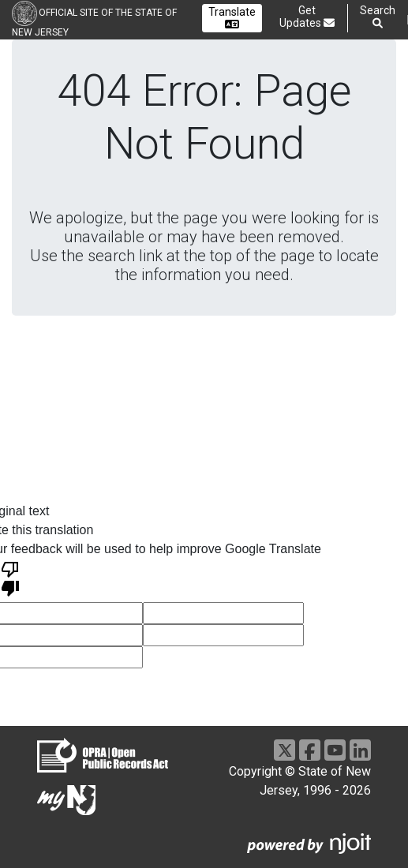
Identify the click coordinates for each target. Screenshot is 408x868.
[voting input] (223, 613)
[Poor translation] (10, 578)
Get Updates (307, 17)
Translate (232, 18)
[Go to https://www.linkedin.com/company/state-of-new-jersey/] (360, 750)
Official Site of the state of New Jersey (94, 22)
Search (378, 17)
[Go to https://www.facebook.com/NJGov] (310, 750)
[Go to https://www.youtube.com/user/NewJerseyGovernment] (335, 750)
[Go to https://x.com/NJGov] (284, 750)
